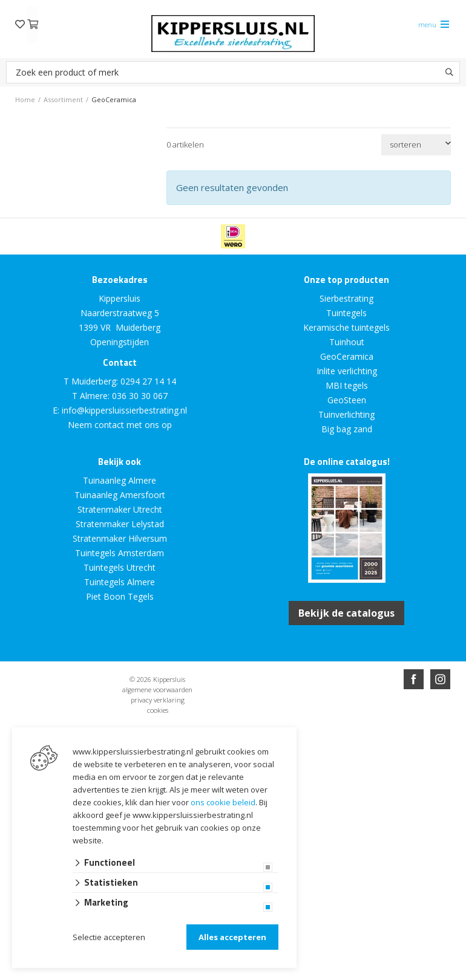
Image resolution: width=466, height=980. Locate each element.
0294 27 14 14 (148, 381)
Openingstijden (120, 342)
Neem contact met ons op (120, 425)
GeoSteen (347, 400)
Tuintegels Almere (120, 582)
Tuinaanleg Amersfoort (120, 495)
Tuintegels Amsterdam (120, 553)
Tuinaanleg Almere (120, 480)
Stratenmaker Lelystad (120, 524)
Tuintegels (346, 313)
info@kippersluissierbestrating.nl (124, 410)
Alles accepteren (232, 937)
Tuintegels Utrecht (120, 567)
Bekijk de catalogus (346, 613)
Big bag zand (347, 429)
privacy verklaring (158, 700)
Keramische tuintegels (346, 327)
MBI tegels (347, 385)
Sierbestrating (346, 298)
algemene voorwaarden (157, 690)
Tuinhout (347, 342)
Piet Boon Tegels (120, 596)
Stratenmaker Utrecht (120, 509)
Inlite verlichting (347, 371)
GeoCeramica (347, 356)
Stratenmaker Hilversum (120, 538)
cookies (158, 710)
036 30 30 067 (140, 396)
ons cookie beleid (223, 802)
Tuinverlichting (346, 414)
